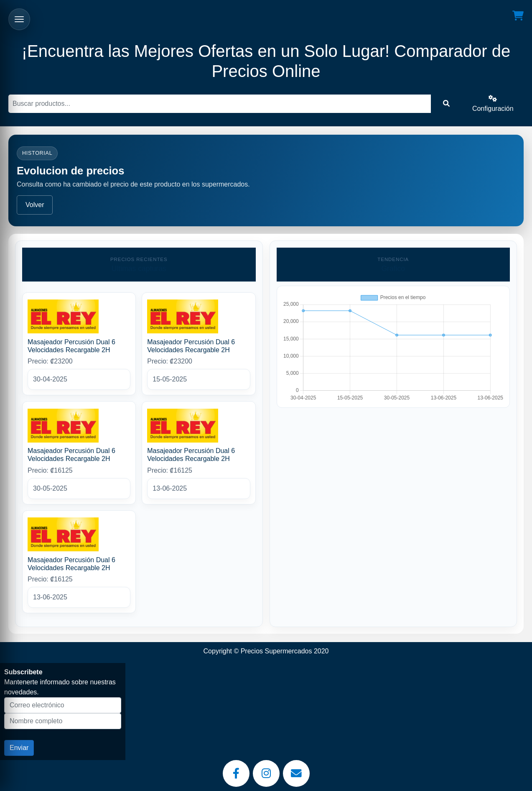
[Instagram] (266, 773)
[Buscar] (220, 104)
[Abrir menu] (19, 19)
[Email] (296, 773)
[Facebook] (236, 773)
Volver (35, 205)
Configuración (493, 104)
